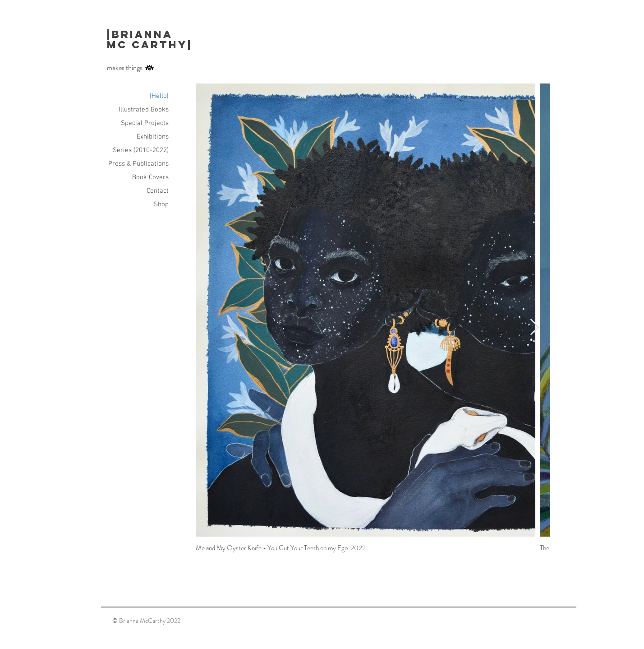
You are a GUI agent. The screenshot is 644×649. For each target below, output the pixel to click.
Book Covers (150, 177)
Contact (158, 191)
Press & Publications (138, 164)
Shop (161, 204)
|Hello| (159, 96)
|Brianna (142, 34)
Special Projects (145, 123)
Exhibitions (153, 137)
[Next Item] (535, 327)
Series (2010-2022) (141, 150)
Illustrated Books (144, 110)
